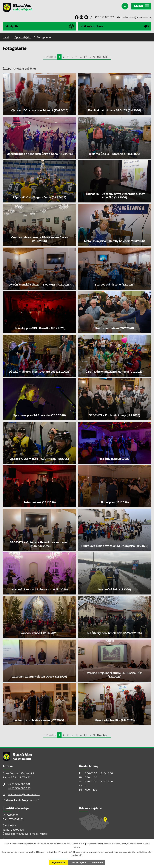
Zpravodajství (23, 37)
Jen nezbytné (79, 862)
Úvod (6, 37)
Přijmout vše (58, 862)
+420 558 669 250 (19, 788)
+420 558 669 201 (104, 17)
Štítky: (7, 68)
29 (85, 57)
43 (94, 57)
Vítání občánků (26, 69)
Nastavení (97, 862)
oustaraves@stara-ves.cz (136, 17)
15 (77, 57)
